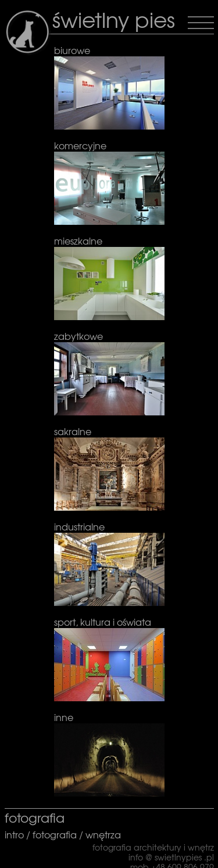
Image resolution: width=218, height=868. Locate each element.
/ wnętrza (99, 834)
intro (15, 834)
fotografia (55, 834)
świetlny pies (114, 19)
